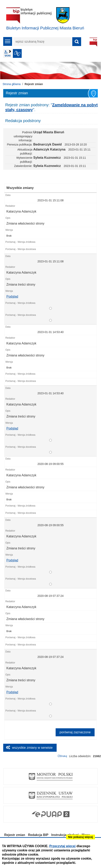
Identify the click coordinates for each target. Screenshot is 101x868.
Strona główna (12, 84)
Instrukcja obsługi (65, 835)
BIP (93, 42)
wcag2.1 (8, 53)
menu (8, 41)
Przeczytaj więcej (63, 846)
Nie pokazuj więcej (81, 837)
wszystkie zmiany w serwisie (32, 748)
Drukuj (64, 756)
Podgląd (12, 297)
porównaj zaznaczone (75, 732)
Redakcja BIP (38, 835)
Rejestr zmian (15, 835)
